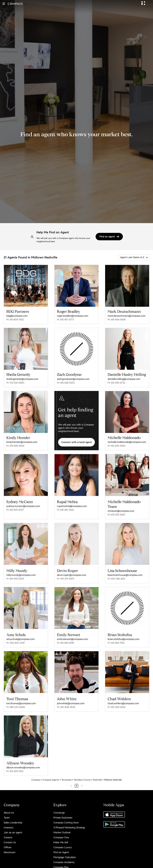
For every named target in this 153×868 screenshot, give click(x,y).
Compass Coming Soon (66, 823)
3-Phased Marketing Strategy (69, 828)
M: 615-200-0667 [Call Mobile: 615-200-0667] (116, 515)
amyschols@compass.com (20, 639)
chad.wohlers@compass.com (123, 703)
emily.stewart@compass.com (72, 639)
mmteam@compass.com (121, 511)
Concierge (59, 813)
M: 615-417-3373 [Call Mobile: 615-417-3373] (65, 320)
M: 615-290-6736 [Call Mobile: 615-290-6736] (116, 383)
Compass (36, 780)
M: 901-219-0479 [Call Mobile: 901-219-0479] (66, 579)
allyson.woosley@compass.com (23, 767)
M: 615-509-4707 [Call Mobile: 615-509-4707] (15, 510)
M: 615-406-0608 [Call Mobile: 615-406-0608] (117, 320)
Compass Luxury (63, 847)
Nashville (97, 780)
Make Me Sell (61, 842)
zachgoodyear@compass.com (73, 379)
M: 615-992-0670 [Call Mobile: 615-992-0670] (15, 579)
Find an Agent (61, 852)
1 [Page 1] (76, 786)
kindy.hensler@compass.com (22, 442)
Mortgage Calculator (65, 857)
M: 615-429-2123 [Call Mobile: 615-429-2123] (15, 771)
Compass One (61, 837)
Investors (9, 828)
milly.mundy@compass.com (21, 575)
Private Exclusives (63, 818)
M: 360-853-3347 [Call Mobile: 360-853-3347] (16, 643)
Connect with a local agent (77, 442)
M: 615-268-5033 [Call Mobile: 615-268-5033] (66, 383)
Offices (8, 847)
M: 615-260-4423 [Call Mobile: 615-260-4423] (116, 446)
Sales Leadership (13, 823)
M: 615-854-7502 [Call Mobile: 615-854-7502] (15, 320)
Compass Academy (64, 862)
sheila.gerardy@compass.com (22, 379)
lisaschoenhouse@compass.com (125, 575)
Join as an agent (13, 832)
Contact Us (10, 842)
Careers (8, 837)
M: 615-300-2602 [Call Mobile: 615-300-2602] (116, 707)
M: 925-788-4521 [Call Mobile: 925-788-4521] (116, 579)
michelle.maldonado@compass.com (127, 442)
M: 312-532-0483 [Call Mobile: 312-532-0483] (15, 383)
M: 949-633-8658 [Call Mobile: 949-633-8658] (16, 707)
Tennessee (67, 780)
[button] (4, 4)
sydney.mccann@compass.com (23, 506)
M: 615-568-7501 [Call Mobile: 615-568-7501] (116, 643)
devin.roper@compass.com (72, 575)
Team (7, 818)
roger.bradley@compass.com (73, 316)
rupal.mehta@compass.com (72, 506)
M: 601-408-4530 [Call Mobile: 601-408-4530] (66, 707)
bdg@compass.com (17, 316)
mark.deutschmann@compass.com (127, 316)
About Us (9, 813)
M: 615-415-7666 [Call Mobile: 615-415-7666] (65, 510)
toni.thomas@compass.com (21, 703)
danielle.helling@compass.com (124, 379)
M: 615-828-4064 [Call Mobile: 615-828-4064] (15, 446)
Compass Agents (51, 780)
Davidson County (82, 780)
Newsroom (9, 852)
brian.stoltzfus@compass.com (124, 639)
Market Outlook (62, 832)
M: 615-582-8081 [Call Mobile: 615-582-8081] (66, 643)
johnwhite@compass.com (71, 703)
